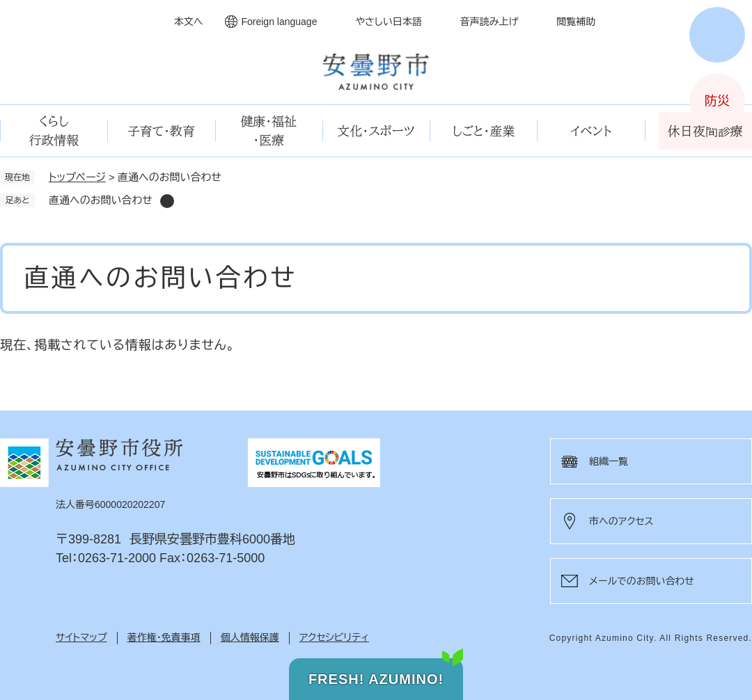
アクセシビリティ (334, 637)
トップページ (77, 177)
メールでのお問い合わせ (642, 581)
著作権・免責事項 (164, 637)
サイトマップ (81, 637)
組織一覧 (609, 461)
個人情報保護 (250, 637)
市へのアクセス (621, 521)
